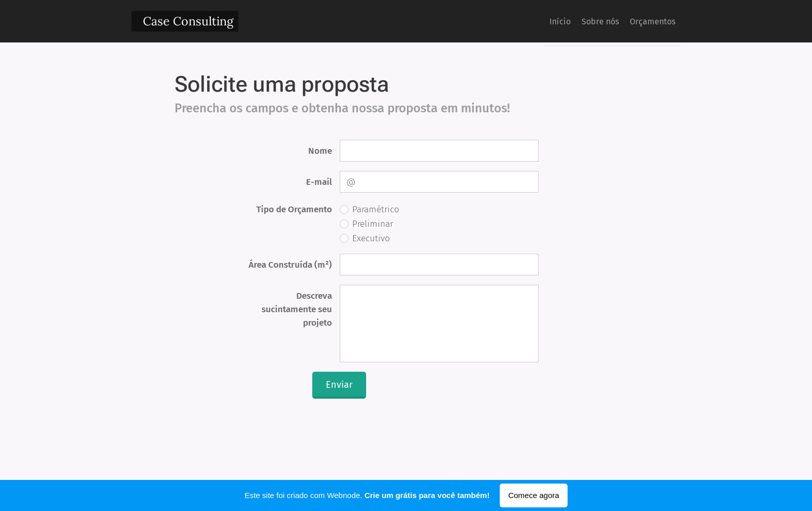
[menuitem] (540, 21)
